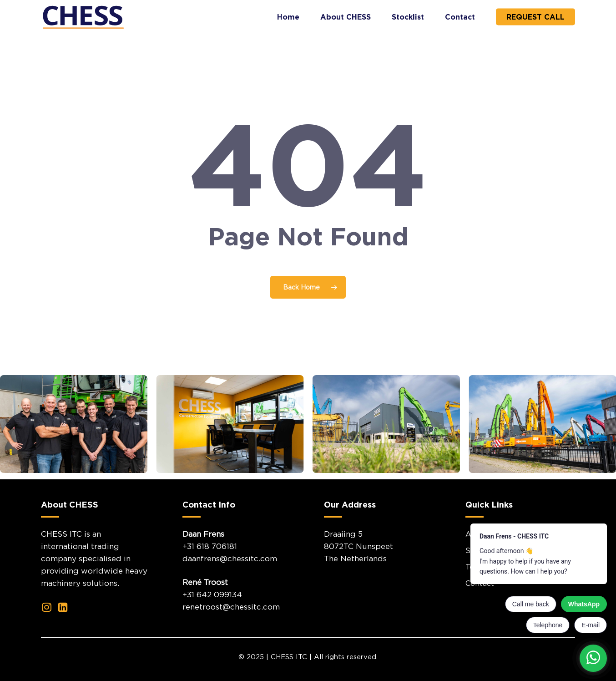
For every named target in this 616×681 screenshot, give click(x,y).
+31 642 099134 (212, 595)
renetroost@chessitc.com (231, 607)
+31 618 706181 (210, 546)
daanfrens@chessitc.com (230, 559)
